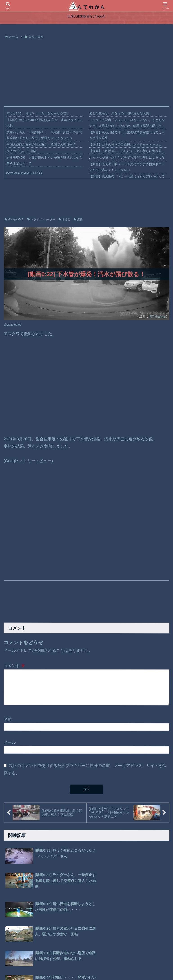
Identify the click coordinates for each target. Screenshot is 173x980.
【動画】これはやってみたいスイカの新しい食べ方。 (127, 151)
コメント (14, 666)
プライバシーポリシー (82, 966)
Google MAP (14, 220)
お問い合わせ (111, 966)
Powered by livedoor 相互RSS (24, 173)
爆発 (78, 220)
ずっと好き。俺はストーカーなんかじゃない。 (40, 113)
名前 (8, 722)
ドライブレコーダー (41, 220)
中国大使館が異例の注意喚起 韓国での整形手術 (41, 144)
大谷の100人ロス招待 (22, 151)
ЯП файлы (157, 316)
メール (10, 745)
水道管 (65, 220)
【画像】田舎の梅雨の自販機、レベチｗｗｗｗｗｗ (125, 144)
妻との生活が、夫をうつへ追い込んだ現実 (119, 113)
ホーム (58, 966)
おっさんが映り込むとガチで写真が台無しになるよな (127, 157)
